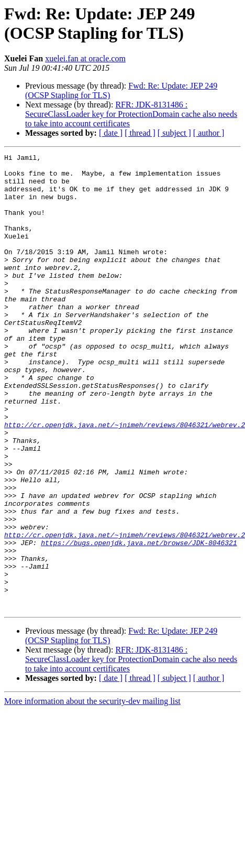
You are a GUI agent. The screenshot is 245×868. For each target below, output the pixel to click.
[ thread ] (140, 133)
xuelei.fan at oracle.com (85, 58)
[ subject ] (174, 133)
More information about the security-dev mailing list (92, 792)
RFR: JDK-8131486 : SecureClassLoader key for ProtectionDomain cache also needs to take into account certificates (131, 114)
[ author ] (209, 133)
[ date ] (111, 133)
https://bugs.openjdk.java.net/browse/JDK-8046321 (139, 621)
